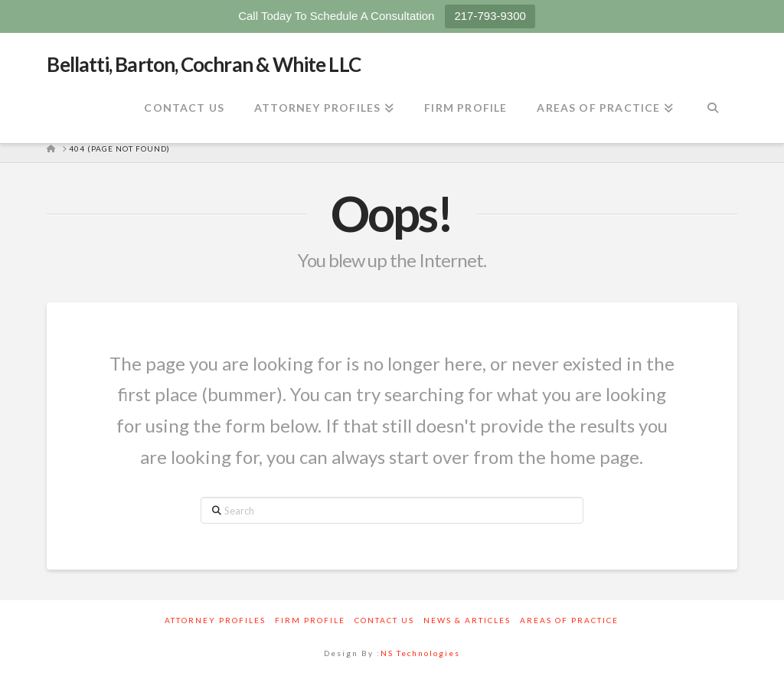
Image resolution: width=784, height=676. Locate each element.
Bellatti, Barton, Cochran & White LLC (203, 64)
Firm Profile (310, 620)
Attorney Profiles (215, 620)
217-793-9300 (490, 16)
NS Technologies (420, 653)
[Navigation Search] (712, 109)
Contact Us (384, 620)
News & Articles (467, 620)
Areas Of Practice (569, 620)
